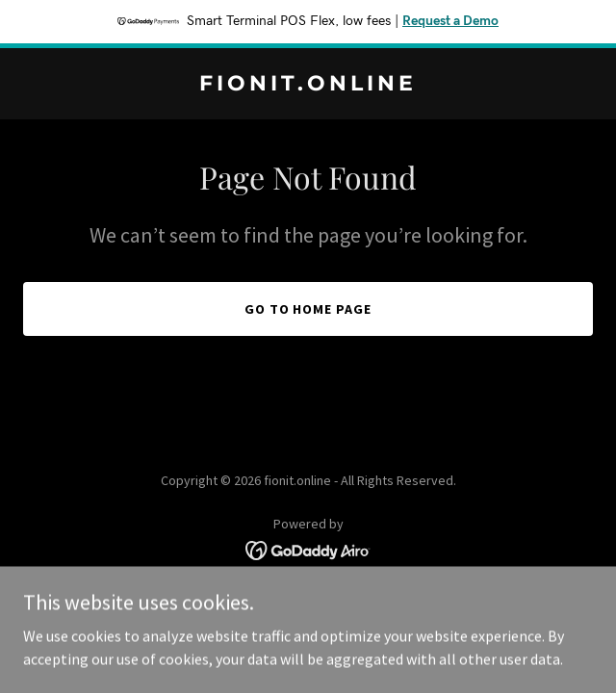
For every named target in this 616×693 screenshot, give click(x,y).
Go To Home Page (308, 309)
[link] (308, 85)
